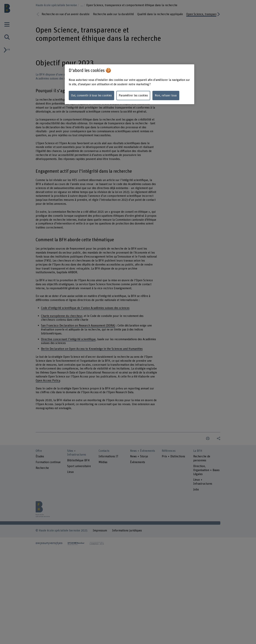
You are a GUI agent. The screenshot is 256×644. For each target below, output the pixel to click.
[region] (129, 84)
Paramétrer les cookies (133, 96)
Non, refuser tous (166, 96)
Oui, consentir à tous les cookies (91, 96)
